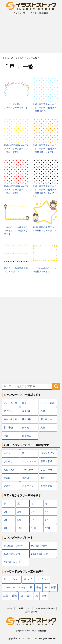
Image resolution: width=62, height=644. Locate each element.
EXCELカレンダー (13, 546)
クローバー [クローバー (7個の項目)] (9, 588)
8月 (47, 520)
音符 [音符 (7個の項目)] (29, 596)
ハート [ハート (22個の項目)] (22, 588)
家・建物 (8, 427)
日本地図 (27, 436)
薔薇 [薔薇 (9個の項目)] (14, 596)
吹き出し (27, 411)
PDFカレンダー (39, 546)
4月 (47, 512)
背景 (24, 403)
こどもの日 (46, 470)
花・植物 (27, 419)
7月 (33, 520)
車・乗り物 (46, 419)
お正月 (7, 453)
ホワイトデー (29, 461)
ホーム (10, 608)
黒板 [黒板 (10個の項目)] (44, 596)
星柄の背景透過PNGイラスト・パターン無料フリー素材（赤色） (16, 190)
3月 (33, 512)
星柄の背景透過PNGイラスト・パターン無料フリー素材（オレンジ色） (45, 149)
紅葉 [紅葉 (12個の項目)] (6, 596)
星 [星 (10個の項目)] (31, 588)
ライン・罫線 (47, 403)
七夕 (43, 478)
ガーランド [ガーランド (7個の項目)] (43, 580)
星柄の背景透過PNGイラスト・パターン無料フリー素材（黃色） (16, 149)
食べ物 (25, 427)
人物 (43, 427)
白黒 (43, 411)
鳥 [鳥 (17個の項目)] (37, 596)
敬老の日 (8, 486)
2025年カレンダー (13, 554)
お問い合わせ (31, 612)
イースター (28, 470)
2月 (19, 512)
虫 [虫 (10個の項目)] (22, 596)
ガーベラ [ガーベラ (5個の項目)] (28, 580)
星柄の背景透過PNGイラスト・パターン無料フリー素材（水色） (45, 108)
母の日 (7, 478)
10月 (20, 528)
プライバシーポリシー (45, 608)
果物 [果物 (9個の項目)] (39, 588)
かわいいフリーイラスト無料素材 (31, 631)
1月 (5, 512)
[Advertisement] (31, 35)
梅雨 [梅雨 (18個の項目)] (53, 588)
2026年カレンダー (41, 554)
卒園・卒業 (46, 461)
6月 (19, 520)
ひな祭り (8, 461)
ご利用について (24, 608)
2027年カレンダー (13, 562)
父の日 (25, 478)
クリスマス (46, 486)
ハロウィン (28, 486)
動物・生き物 (10, 419)
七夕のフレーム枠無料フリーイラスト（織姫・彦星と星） (16, 231)
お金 (6, 436)
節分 (24, 453)
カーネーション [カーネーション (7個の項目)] (12, 580)
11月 (34, 528)
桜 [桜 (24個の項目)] (46, 588)
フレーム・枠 (10, 403)
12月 (48, 528)
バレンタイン (47, 453)
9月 (5, 528)
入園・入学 (9, 470)
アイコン (8, 411)
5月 (5, 520)
